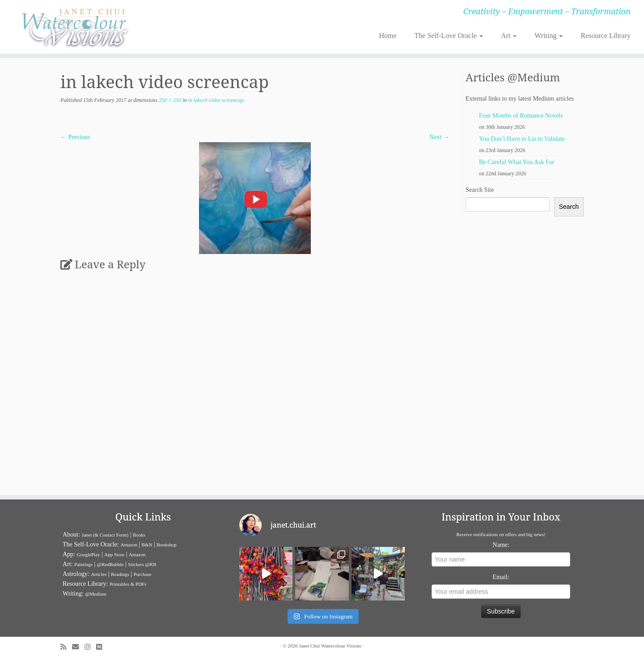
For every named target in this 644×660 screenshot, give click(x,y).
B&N (147, 545)
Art (509, 36)
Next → (439, 137)
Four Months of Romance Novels (521, 116)
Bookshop (167, 545)
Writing (549, 36)
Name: (501, 545)
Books (139, 535)
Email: (501, 577)
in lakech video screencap (215, 100)
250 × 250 (169, 100)
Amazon (129, 545)
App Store (114, 554)
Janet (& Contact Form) (105, 535)
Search (569, 207)
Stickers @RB (142, 564)
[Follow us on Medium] (102, 647)
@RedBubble (110, 564)
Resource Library (606, 36)
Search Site (480, 190)
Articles (99, 574)
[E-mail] (78, 647)
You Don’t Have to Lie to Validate (522, 139)
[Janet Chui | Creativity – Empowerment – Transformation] (74, 27)
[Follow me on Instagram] (90, 647)
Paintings (83, 564)
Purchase (143, 574)
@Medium (95, 594)
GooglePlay (89, 554)
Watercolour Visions (341, 646)
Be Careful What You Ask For (517, 162)
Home (388, 36)
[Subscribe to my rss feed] (66, 647)
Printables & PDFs (128, 584)
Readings (120, 574)
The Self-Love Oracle (449, 36)
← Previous (75, 137)
